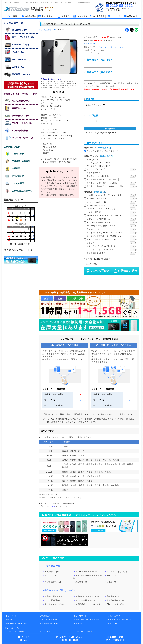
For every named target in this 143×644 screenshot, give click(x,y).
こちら (52, 506)
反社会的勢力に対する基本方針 (86, 620)
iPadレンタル (50, 576)
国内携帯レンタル (52, 572)
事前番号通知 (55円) (110, 179)
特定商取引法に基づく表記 (16, 623)
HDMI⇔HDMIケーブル (97, 205)
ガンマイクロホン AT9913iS (100, 250)
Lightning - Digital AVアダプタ (101, 209)
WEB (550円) (93, 160)
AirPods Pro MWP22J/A (98, 219)
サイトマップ (79, 623)
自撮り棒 (91, 243)
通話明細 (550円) (95, 173)
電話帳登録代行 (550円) (98, 176)
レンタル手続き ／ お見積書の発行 (111, 271)
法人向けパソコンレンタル (87, 596)
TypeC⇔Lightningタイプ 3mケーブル (104, 195)
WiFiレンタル (112, 576)
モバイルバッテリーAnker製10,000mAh (105, 233)
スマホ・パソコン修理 (14, 632)
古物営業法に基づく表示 (50, 623)
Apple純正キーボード (96, 198)
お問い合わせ (113, 623)
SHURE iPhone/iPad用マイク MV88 (104, 216)
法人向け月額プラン (53, 596)
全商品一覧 (111, 582)
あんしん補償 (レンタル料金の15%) (103, 151)
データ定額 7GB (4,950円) (99, 166)
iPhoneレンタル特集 (115, 604)
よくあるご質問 (114, 616)
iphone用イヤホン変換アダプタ (101, 226)
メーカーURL (90, 44)
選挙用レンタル (113, 596)
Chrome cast (93, 229)
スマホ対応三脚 (94, 212)
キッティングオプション (55, 604)
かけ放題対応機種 (52, 600)
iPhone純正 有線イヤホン (98, 222)
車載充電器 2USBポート (98, 253)
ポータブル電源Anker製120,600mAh (104, 236)
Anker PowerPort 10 (96, 202)
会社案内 (9, 620)
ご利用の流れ (45, 616)
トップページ (11, 616)
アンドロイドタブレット (117, 572)
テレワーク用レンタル (85, 600)
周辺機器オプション (53, 582)
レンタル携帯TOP (47, 30)
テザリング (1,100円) (97, 169)
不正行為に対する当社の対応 (119, 620)
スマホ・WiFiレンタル (82, 632)
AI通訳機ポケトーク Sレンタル (89, 604)
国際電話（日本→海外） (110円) (102, 183)
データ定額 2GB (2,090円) (99, 163)
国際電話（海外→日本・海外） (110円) (105, 186)
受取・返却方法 (80, 616)
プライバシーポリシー (49, 620)
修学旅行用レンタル (115, 600)
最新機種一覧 (81, 582)
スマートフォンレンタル (86, 572)
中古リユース (45, 632)
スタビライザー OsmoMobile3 (101, 246)
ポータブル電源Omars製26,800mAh (103, 240)
